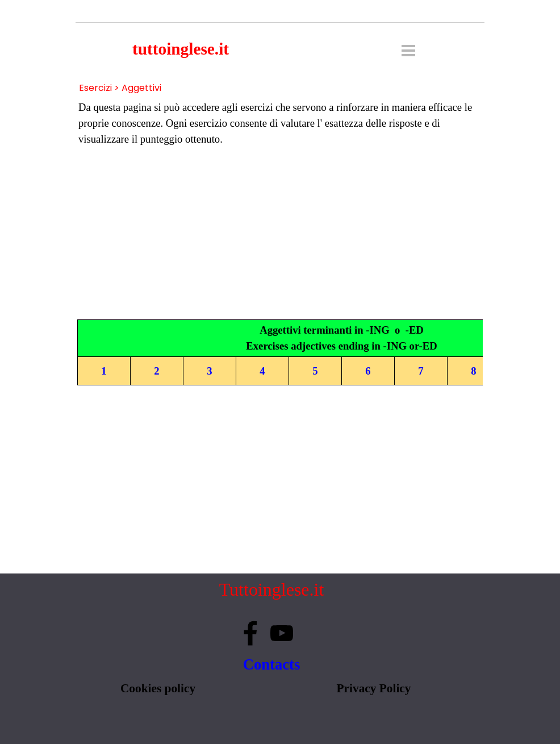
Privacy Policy (374, 688)
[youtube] (282, 633)
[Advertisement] (280, 234)
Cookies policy (158, 688)
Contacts (272, 664)
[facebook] (250, 633)
